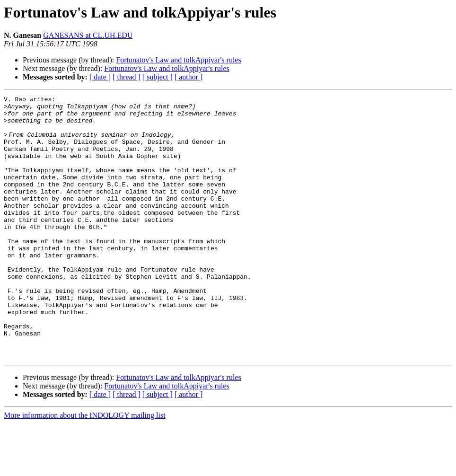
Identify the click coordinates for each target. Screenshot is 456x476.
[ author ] (189, 77)
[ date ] (100, 77)
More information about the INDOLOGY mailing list (85, 468)
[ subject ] (158, 77)
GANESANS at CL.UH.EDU (88, 35)
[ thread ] (127, 77)
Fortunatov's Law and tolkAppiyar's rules (178, 60)
